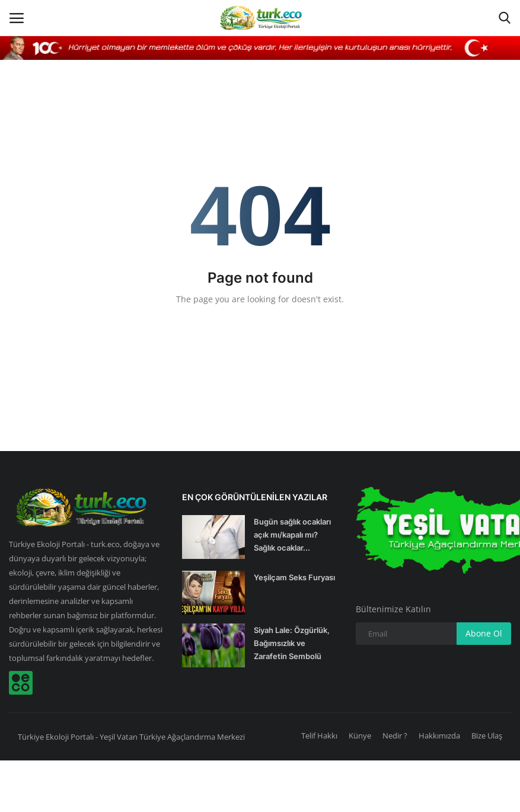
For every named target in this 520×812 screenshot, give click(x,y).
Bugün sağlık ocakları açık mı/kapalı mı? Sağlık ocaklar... (292, 535)
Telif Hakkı (319, 736)
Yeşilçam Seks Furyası (294, 577)
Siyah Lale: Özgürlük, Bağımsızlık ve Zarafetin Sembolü (292, 643)
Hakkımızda (439, 736)
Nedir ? (395, 736)
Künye (360, 736)
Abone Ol (484, 633)
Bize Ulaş (487, 736)
